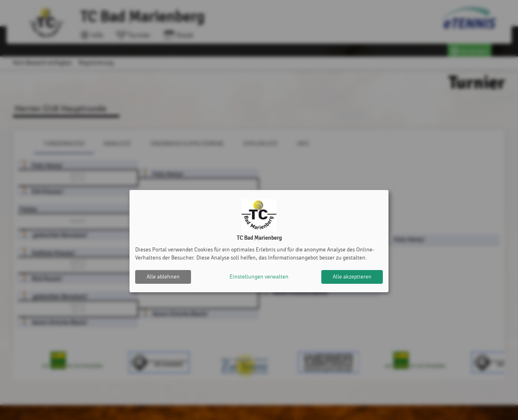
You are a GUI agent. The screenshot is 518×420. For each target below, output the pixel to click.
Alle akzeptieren (352, 277)
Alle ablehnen (163, 277)
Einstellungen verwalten (259, 277)
